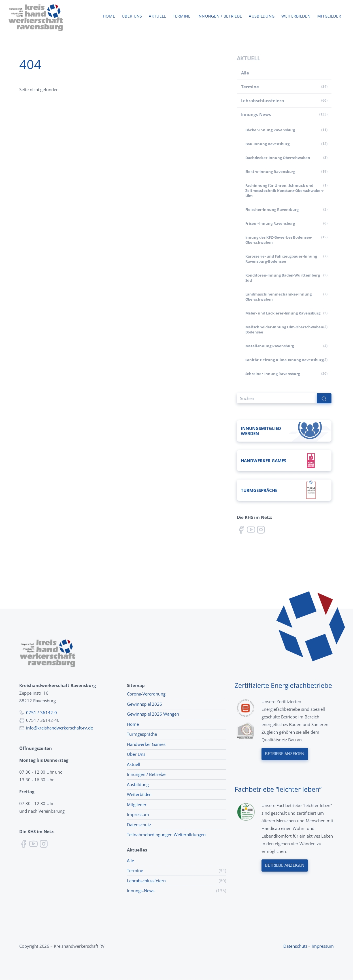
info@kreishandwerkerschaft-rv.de (59, 728)
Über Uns (136, 754)
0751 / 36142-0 (41, 712)
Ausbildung (262, 16)
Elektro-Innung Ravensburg (270, 172)
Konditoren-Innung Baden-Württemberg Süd (283, 278)
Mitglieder (329, 16)
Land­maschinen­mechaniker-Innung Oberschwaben (279, 297)
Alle (245, 73)
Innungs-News (256, 114)
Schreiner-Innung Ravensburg (273, 374)
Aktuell (157, 16)
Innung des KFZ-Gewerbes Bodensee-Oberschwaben (279, 240)
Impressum (138, 815)
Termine (182, 16)
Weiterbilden (296, 16)
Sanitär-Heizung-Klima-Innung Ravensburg (284, 360)
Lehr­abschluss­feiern (263, 100)
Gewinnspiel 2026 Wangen (153, 714)
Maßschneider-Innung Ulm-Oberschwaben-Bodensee (285, 329)
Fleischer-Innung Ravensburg (272, 209)
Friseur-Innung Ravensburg (270, 223)
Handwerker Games (146, 744)
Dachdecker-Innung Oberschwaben (278, 158)
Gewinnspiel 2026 (144, 704)
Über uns (132, 16)
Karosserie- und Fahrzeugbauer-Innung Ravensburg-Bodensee (281, 259)
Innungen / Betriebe (220, 16)
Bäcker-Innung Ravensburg (270, 130)
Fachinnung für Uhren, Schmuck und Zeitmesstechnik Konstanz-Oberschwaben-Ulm (285, 191)
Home (109, 16)
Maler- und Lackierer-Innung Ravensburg (283, 313)
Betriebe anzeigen (285, 754)
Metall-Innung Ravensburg (270, 346)
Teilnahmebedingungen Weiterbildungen (166, 835)
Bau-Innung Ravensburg (267, 144)
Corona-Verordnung (146, 694)
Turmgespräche (142, 734)
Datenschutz (139, 825)
